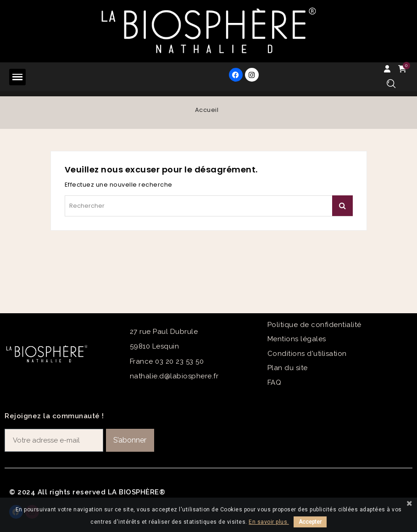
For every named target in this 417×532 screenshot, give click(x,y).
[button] (391, 84)
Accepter (310, 522)
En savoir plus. (269, 522)
